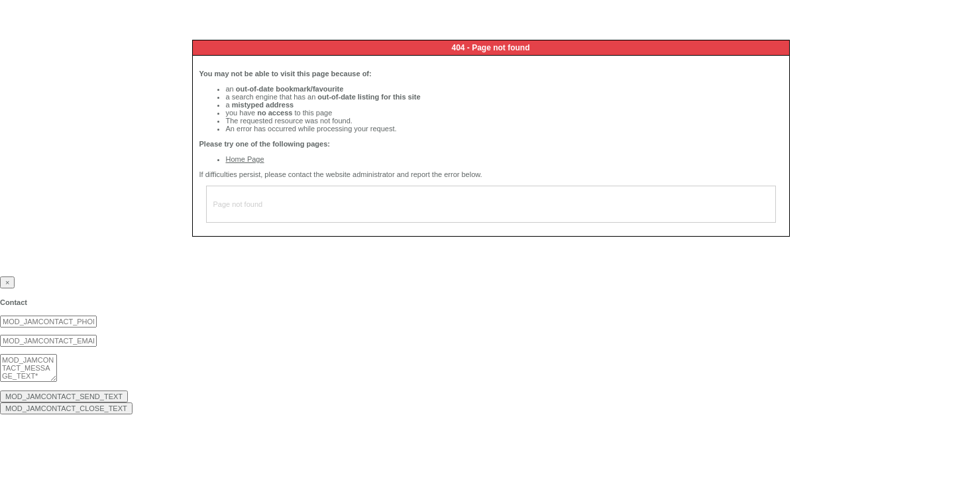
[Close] (7, 282)
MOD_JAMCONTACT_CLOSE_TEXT (66, 408)
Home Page (245, 159)
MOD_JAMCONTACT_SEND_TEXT (64, 396)
